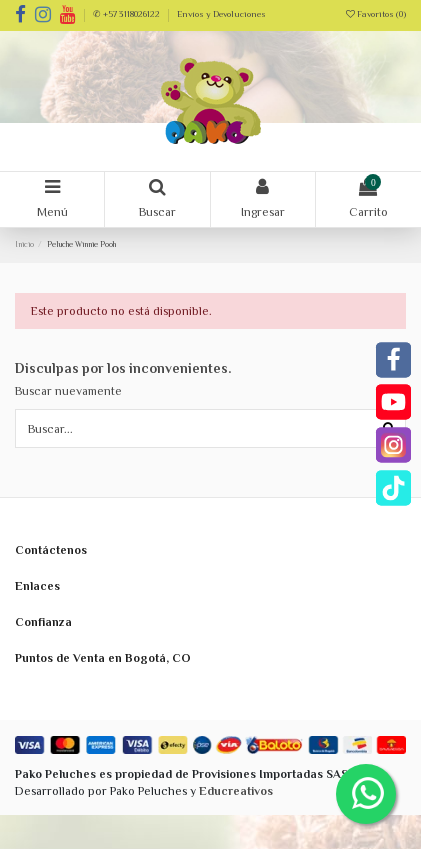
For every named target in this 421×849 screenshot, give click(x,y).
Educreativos (236, 791)
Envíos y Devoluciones (221, 14)
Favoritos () (376, 14)
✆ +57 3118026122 (127, 14)
